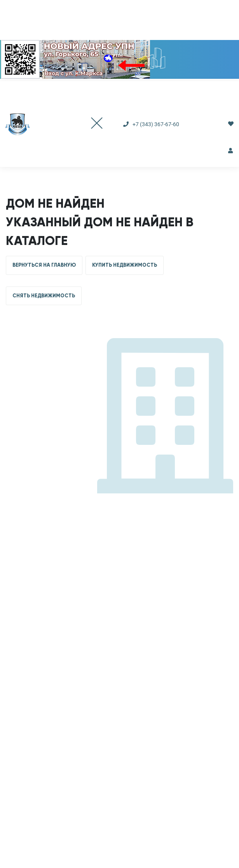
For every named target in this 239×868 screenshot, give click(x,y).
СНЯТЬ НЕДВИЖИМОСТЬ (44, 296)
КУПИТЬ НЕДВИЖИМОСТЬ (125, 265)
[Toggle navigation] (89, 124)
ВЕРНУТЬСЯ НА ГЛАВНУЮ (44, 265)
